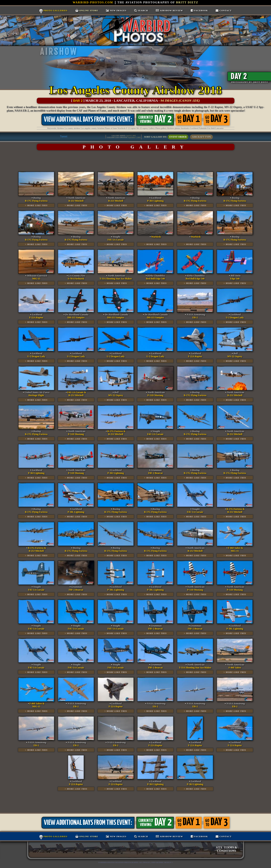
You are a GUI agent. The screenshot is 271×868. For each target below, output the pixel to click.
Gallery (152, 128)
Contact (224, 10)
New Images (116, 10)
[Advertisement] (135, 161)
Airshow (60, 128)
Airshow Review (169, 10)
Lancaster (220, 128)
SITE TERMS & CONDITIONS (227, 849)
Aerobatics (185, 128)
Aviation (101, 128)
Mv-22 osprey (142, 128)
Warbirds (121, 128)
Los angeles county (89, 128)
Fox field (211, 128)
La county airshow (72, 128)
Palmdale (203, 128)
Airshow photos (174, 128)
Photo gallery (161, 128)
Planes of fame (111, 128)
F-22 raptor (131, 128)
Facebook (199, 10)
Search (141, 10)
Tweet (64, 136)
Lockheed (194, 128)
